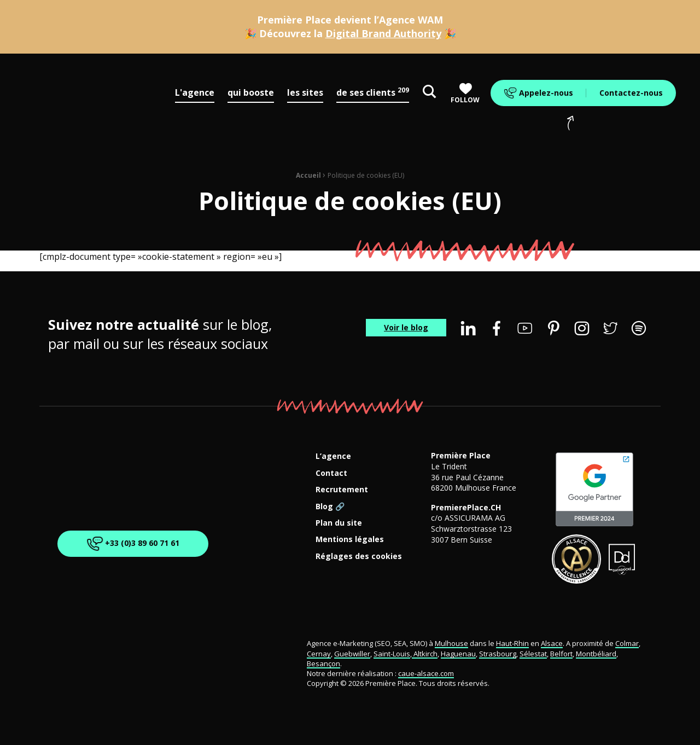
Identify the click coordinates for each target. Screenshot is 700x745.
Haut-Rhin (512, 643)
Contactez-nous (631, 93)
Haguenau (458, 654)
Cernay (319, 654)
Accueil (308, 175)
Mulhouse (451, 643)
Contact (331, 473)
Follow (465, 93)
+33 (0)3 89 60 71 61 (131, 543)
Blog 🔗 (330, 507)
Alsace (552, 643)
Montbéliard (596, 654)
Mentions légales (350, 540)
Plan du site (339, 523)
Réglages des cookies (359, 557)
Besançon (323, 663)
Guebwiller (352, 654)
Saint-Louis (392, 654)
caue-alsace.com (426, 673)
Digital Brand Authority (383, 33)
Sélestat (533, 654)
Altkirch (425, 654)
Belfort (561, 654)
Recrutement (342, 490)
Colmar (627, 643)
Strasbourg (498, 654)
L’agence (333, 456)
